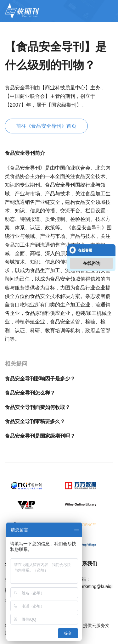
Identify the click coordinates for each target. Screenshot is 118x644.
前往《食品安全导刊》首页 (46, 126)
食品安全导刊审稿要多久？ (35, 421)
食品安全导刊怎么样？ (30, 393)
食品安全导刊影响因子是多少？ (40, 379)
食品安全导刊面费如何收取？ (37, 407)
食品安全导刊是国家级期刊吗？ (40, 436)
